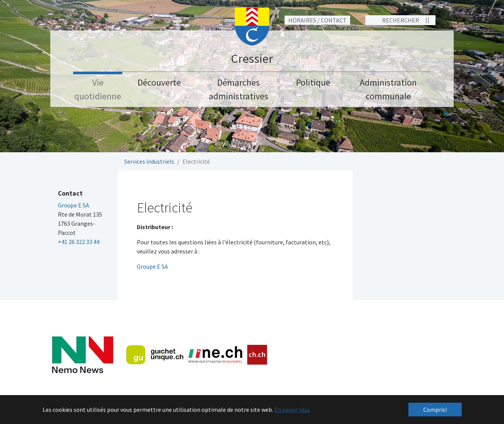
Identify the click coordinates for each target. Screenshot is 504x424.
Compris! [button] (435, 410)
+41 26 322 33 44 (79, 242)
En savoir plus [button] (292, 410)
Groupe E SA (152, 266)
